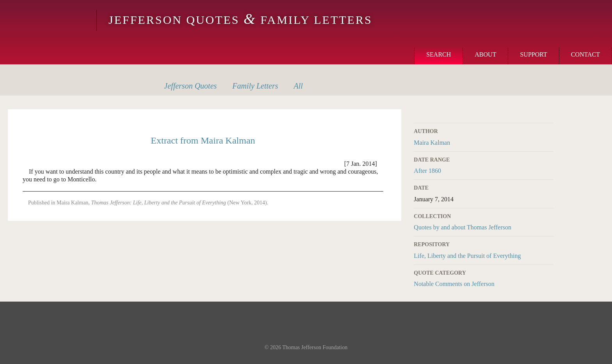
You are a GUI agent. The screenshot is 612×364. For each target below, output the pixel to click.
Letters (255, 86)
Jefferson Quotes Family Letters (240, 20)
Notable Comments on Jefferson (454, 284)
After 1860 (427, 171)
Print (548, 114)
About (485, 54)
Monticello (47, 20)
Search (439, 54)
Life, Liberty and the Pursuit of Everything (467, 256)
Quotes (190, 86)
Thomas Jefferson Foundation (315, 347)
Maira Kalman (432, 143)
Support (533, 54)
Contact (585, 54)
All (298, 86)
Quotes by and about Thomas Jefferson (463, 227)
